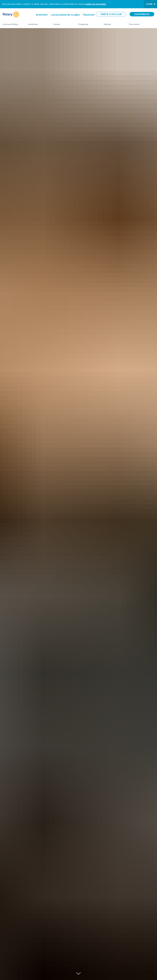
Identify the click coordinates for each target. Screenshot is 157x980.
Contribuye (142, 14)
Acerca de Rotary (12, 23)
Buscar (90, 15)
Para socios (142, 23)
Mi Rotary (42, 15)
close (149, 4)
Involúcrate (38, 23)
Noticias (113, 23)
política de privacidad (95, 4)
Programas (88, 23)
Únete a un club (111, 14)
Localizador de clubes (65, 15)
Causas (63, 23)
